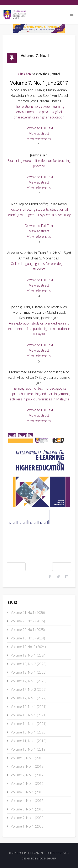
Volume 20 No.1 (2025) (27, 630)
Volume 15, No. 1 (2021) (28, 715)
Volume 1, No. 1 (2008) (27, 826)
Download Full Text (39, 128)
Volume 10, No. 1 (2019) (28, 749)
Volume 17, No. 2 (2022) (28, 689)
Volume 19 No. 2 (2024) (28, 647)
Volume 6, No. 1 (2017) (27, 784)
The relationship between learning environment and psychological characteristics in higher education (39, 112)
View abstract (39, 133)
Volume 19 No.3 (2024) (27, 638)
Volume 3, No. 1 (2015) (27, 809)
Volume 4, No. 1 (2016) (27, 801)
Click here (25, 74)
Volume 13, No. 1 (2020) (28, 732)
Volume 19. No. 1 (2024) (28, 655)
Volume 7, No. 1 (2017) (27, 775)
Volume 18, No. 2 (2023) (28, 664)
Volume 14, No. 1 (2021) (28, 724)
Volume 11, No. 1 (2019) (28, 741)
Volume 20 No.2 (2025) (27, 621)
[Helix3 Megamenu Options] (72, 14)
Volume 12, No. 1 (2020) (28, 681)
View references (39, 139)
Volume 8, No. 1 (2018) (27, 766)
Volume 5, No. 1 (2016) (27, 792)
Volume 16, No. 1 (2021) (28, 707)
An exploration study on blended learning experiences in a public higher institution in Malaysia (39, 329)
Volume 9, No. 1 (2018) (27, 758)
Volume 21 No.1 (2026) (27, 613)
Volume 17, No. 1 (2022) (28, 698)
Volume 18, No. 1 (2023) (28, 672)
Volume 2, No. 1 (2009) (27, 818)
